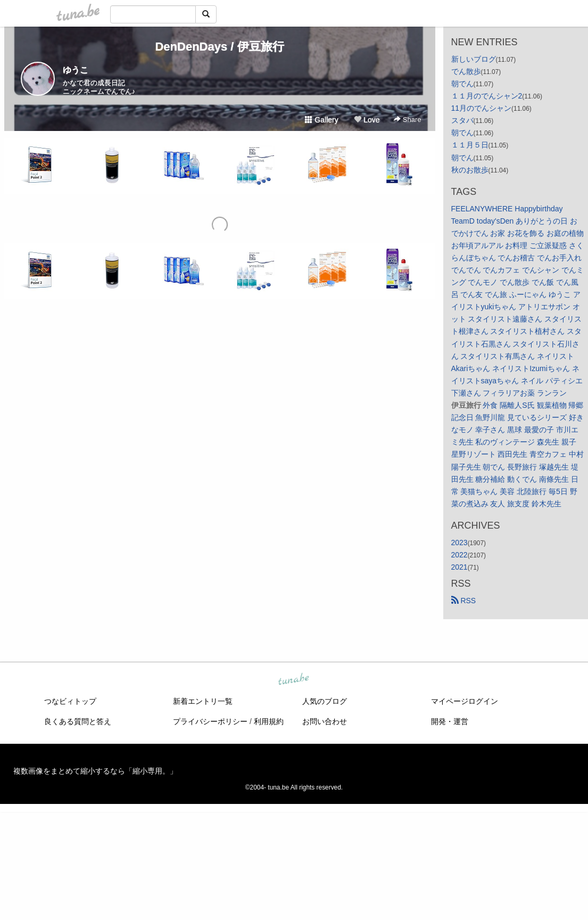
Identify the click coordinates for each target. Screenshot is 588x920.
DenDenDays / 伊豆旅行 (219, 47)
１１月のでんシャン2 (487, 96)
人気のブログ (325, 701)
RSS (464, 601)
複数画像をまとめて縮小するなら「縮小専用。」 (95, 771)
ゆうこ (76, 70)
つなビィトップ (70, 701)
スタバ (462, 120)
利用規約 (269, 721)
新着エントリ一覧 (203, 701)
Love (367, 120)
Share (407, 120)
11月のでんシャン (482, 108)
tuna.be (294, 680)
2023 (459, 543)
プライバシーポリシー (210, 721)
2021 (459, 567)
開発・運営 (450, 721)
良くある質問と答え (78, 721)
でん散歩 (466, 71)
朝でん (462, 84)
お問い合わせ (325, 721)
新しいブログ (474, 59)
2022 (459, 555)
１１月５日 (470, 145)
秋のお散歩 (470, 170)
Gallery (321, 120)
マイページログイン (465, 701)
